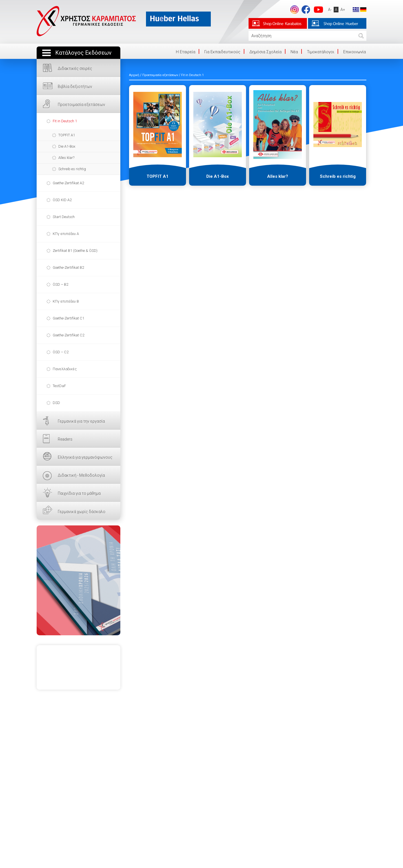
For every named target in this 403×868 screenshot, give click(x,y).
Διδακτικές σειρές (75, 68)
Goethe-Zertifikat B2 (68, 267)
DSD (56, 403)
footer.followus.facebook (305, 10)
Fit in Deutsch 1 (65, 121)
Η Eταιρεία (186, 52)
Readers (65, 439)
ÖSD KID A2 (62, 200)
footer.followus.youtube (318, 10)
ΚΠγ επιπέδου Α (66, 234)
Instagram (294, 10)
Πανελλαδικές (65, 369)
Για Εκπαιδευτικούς (222, 52)
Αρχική (134, 75)
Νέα (294, 52)
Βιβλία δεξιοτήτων (75, 86)
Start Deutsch (64, 217)
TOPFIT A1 (67, 135)
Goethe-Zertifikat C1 (68, 318)
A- (329, 10)
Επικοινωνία (355, 52)
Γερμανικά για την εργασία (81, 421)
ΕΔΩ (78, 580)
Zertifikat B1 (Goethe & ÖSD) (75, 251)
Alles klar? (66, 158)
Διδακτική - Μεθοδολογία (81, 475)
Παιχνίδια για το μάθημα (79, 493)
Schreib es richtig (72, 169)
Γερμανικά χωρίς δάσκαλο (82, 512)
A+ (342, 10)
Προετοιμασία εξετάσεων (81, 105)
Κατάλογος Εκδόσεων (83, 53)
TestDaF (59, 386)
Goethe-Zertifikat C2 (68, 335)
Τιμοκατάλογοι (321, 52)
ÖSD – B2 (60, 284)
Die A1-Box (67, 146)
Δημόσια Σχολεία (265, 52)
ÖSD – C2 (61, 352)
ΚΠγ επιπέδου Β (66, 301)
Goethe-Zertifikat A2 (68, 183)
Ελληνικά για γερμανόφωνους (85, 457)
